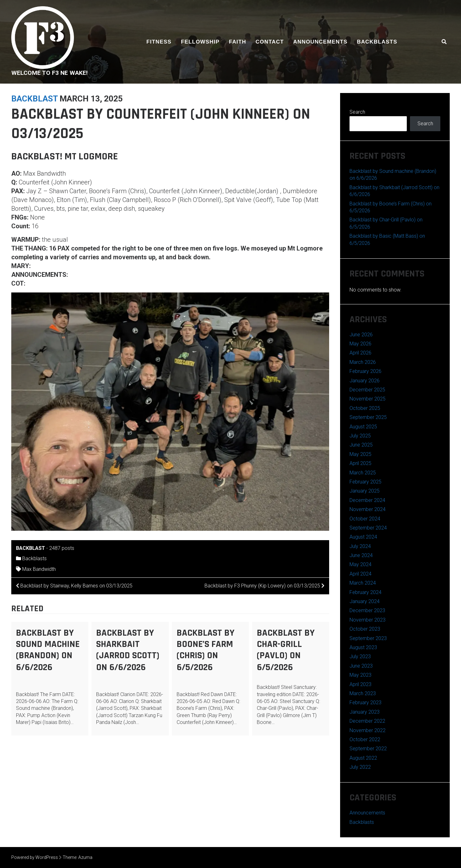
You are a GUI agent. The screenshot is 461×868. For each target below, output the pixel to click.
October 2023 (365, 629)
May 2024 (360, 564)
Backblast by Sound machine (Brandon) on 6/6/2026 (48, 650)
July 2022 (360, 767)
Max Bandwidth (39, 569)
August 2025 (363, 427)
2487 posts (62, 548)
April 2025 (360, 463)
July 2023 (360, 656)
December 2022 (367, 721)
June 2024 (361, 555)
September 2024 (368, 528)
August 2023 (363, 647)
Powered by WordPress (35, 857)
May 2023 (360, 675)
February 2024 (365, 592)
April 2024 (360, 574)
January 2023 (365, 712)
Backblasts (377, 42)
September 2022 (368, 749)
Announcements (320, 42)
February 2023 (365, 703)
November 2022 (368, 730)
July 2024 (360, 546)
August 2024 (363, 537)
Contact (270, 42)
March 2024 (363, 583)
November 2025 (368, 399)
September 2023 (368, 638)
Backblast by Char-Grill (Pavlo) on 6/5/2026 (286, 650)
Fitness (159, 42)
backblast (34, 99)
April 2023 (360, 684)
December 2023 (367, 610)
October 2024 (365, 519)
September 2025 (368, 417)
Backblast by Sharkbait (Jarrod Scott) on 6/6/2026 (128, 650)
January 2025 (365, 491)
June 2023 (361, 666)
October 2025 (365, 408)
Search (357, 112)
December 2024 (367, 500)
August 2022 (363, 758)
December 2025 (367, 390)
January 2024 (365, 601)
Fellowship (200, 42)
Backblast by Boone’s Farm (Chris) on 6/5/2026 (206, 650)
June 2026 (361, 335)
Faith (238, 42)
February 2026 (365, 371)
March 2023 (363, 693)
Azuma (85, 857)
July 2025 (360, 436)
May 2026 (360, 344)
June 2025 (361, 445)
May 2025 (360, 454)
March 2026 (363, 362)
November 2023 (368, 620)
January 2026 (365, 381)
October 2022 (365, 739)
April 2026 (360, 353)
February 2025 (365, 482)
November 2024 (368, 509)
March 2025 (363, 473)
